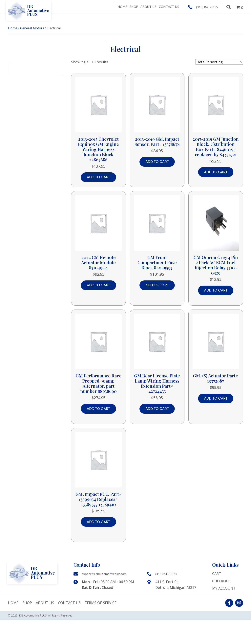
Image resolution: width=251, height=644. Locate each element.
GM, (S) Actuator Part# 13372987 (216, 378)
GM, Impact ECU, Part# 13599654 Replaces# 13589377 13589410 (99, 499)
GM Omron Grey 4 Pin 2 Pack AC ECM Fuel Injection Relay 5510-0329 (216, 265)
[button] (229, 603)
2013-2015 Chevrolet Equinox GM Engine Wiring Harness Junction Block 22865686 (98, 149)
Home (13, 28)
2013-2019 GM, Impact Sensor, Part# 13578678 (157, 142)
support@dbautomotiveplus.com (104, 574)
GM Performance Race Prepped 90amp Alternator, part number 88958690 (99, 383)
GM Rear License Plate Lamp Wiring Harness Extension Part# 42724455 (157, 383)
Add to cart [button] (98, 177)
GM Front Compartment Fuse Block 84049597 (157, 262)
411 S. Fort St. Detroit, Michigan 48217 (176, 585)
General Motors (32, 28)
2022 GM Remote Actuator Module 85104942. (98, 262)
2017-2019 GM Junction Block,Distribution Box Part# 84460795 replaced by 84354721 (216, 147)
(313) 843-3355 (207, 7)
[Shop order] (219, 62)
